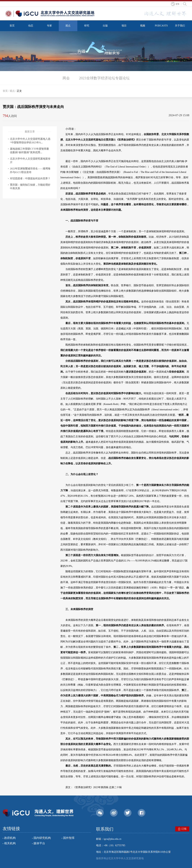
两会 (66, 78)
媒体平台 (39, 843)
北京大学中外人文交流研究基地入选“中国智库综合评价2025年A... (30, 141)
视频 (143, 26)
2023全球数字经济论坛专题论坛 (104, 78)
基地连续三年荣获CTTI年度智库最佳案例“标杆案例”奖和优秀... (29, 151)
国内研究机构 (42, 838)
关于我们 (180, 26)
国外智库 (69, 838)
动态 (31, 26)
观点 (68, 26)
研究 (87, 26)
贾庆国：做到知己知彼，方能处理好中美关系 (30, 187)
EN (177, 4)
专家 (49, 26)
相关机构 (10, 843)
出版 (105, 26)
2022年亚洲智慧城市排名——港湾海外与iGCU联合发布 (30, 170)
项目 (124, 26)
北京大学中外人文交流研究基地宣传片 (30, 161)
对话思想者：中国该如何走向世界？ (30, 179)
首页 (12, 26)
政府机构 (10, 838)
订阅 (182, 829)
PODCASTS (161, 26)
